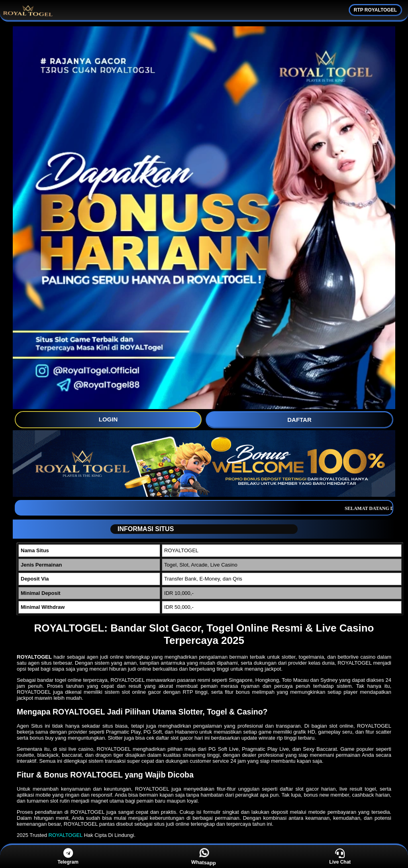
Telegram (68, 856)
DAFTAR (299, 420)
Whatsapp (204, 857)
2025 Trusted (32, 835)
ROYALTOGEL (66, 835)
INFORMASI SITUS (143, 529)
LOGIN (108, 419)
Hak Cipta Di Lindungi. (110, 835)
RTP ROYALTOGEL (375, 10)
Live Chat (340, 856)
